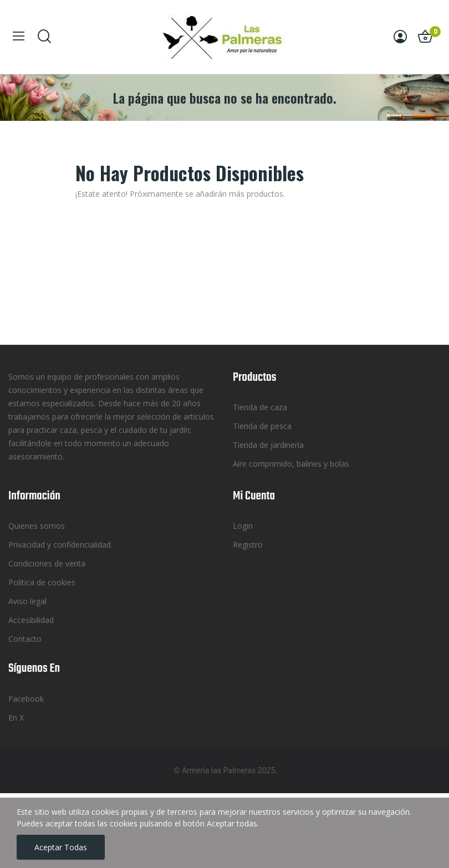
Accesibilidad (31, 620)
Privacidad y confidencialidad (60, 545)
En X (16, 718)
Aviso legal (27, 601)
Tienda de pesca (262, 426)
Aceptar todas (61, 847)
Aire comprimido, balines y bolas (291, 464)
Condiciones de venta (47, 563)
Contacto (25, 639)
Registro (248, 545)
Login (243, 526)
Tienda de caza (260, 407)
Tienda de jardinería (268, 445)
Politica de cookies (42, 582)
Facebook (26, 699)
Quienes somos (37, 526)
